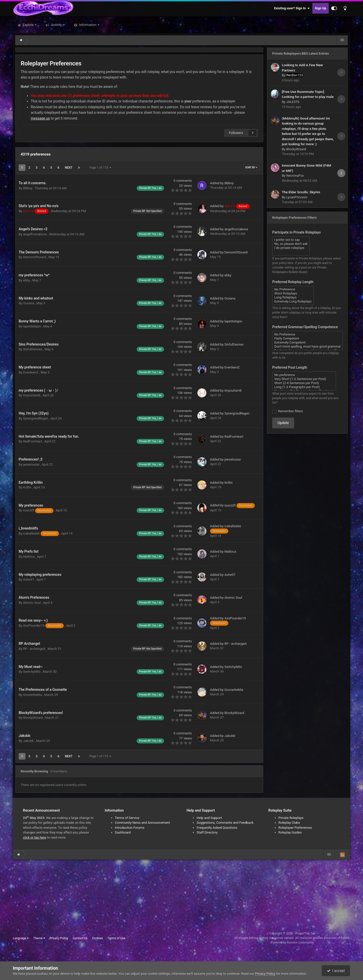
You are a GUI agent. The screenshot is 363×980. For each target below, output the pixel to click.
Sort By (251, 167)
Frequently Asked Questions (217, 828)
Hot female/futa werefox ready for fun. (49, 436)
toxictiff (39, 510)
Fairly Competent (308, 338)
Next (69, 168)
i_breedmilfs (28, 528)
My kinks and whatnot (36, 298)
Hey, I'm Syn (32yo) (34, 413)
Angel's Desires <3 (33, 229)
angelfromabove (35, 234)
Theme (39, 938)
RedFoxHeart (33, 441)
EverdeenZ (31, 372)
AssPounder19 (44, 626)
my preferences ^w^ (34, 275)
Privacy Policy (59, 938)
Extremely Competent (308, 343)
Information (88, 25)
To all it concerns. (33, 183)
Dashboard (123, 832)
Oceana (29, 303)
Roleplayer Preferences (295, 828)
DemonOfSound (35, 257)
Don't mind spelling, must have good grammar (308, 347)
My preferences (31, 505)
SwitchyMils (32, 672)
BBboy (28, 188)
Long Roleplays (293, 297)
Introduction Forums (130, 828)
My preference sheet (35, 367)
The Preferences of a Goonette (43, 690)
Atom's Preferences (34, 597)
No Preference (293, 289)
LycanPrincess (297, 197)
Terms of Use (116, 938)
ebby (27, 280)
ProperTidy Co (305, 933)
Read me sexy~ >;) (33, 620)
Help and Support (209, 818)
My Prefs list (28, 551)
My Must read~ (31, 667)
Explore (28, 25)
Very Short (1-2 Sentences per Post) (304, 379)
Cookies (97, 938)
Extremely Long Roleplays (293, 301)
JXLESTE (293, 102)
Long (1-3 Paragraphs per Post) (304, 387)
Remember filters (290, 411)
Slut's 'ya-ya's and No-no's (39, 206)
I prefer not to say (291, 240)
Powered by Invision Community (292, 943)
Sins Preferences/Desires (39, 344)
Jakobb (24, 736)
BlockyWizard (33, 718)
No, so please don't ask (291, 244)
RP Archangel (29, 644)
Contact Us (80, 938)
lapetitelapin (32, 326)
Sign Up (321, 8)
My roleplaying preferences (40, 575)
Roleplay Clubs (289, 823)
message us (40, 118)
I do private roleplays (291, 248)
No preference (304, 375)
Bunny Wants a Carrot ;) (37, 321)
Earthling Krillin (31, 482)
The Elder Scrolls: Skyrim (301, 192)
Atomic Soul (32, 603)
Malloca (29, 557)
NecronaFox (295, 176)
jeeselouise (32, 464)
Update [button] (283, 423)
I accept (336, 971)
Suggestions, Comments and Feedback (225, 823)
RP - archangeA (35, 649)
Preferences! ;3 (31, 459)
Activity (56, 25)
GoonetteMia (33, 695)
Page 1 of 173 (100, 168)
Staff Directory (207, 832)
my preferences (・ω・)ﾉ (38, 390)
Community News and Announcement (143, 823)
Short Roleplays (293, 293)
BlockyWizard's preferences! (41, 713)
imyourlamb (32, 395)
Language (21, 938)
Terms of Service (127, 818)
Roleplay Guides (290, 832)
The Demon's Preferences (39, 252)
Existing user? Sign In (292, 8)
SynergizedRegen (36, 418)
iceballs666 (41, 533)
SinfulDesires (33, 349)
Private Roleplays (291, 818)
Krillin (27, 487)
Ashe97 (29, 579)
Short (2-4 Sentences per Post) (304, 383)
